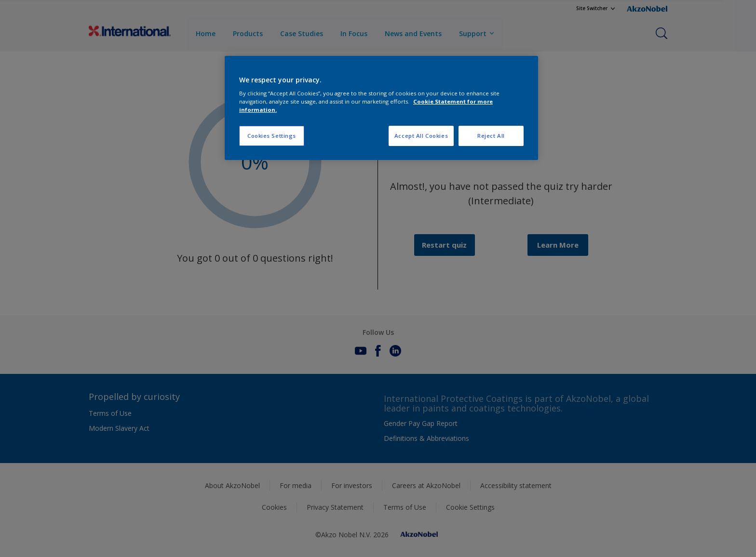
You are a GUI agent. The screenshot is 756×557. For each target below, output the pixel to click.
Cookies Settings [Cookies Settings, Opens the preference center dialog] (272, 136)
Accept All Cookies (421, 136)
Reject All (491, 136)
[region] (381, 108)
